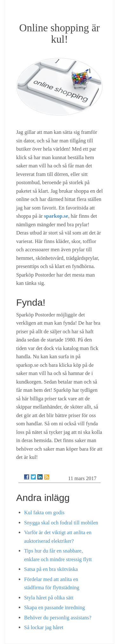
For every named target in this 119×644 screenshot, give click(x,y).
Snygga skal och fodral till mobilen (61, 523)
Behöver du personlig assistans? (58, 618)
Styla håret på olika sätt (49, 598)
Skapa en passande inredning (55, 607)
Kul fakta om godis (44, 513)
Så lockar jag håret (44, 627)
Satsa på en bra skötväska (51, 569)
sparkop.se (56, 216)
